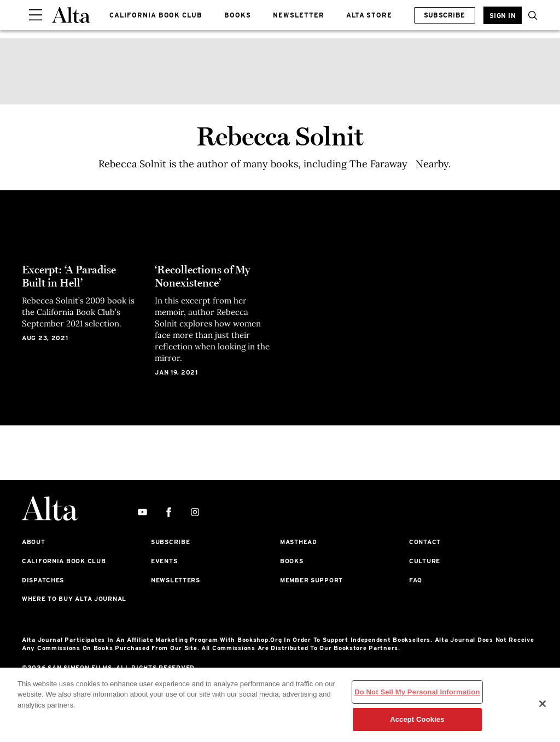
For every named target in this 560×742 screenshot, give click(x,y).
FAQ (416, 580)
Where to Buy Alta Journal (74, 599)
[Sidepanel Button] (36, 15)
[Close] (542, 704)
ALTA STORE (369, 15)
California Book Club (64, 561)
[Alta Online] (71, 15)
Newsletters (176, 580)
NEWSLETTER (299, 15)
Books (292, 561)
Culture (425, 561)
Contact (425, 542)
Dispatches (43, 580)
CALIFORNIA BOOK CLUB (156, 15)
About (34, 542)
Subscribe (445, 15)
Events (164, 561)
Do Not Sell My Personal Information (417, 692)
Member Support (311, 580)
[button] (530, 15)
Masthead (299, 542)
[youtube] (142, 513)
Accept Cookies (417, 719)
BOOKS (238, 15)
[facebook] (169, 513)
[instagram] (195, 513)
